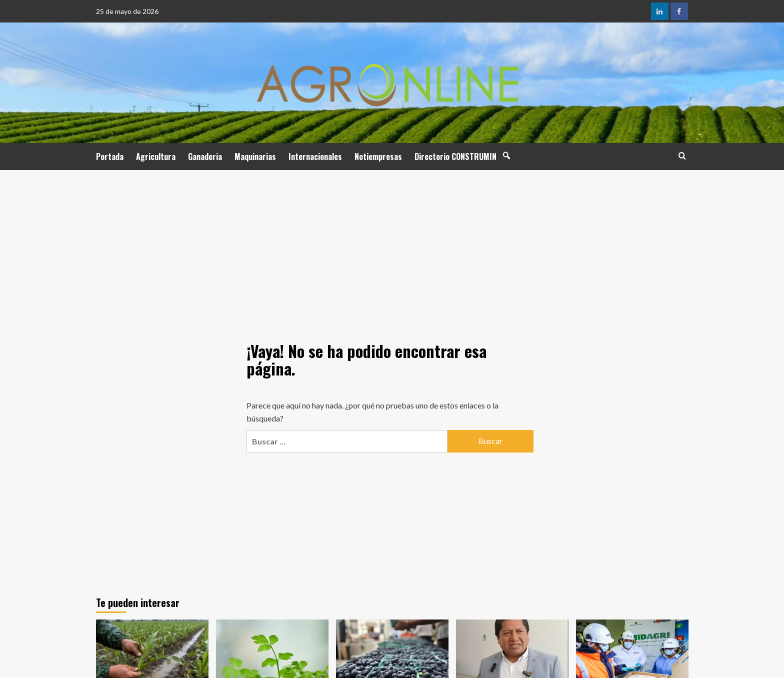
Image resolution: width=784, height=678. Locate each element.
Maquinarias (255, 156)
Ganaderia (205, 156)
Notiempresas (378, 156)
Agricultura (156, 156)
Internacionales (315, 156)
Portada (110, 156)
